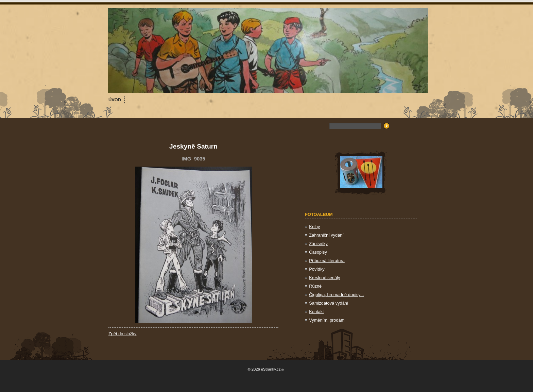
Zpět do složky (123, 334)
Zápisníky (318, 244)
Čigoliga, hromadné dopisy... (336, 295)
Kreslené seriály (324, 278)
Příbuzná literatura (327, 261)
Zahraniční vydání (326, 235)
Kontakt (316, 312)
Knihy (314, 227)
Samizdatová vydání (329, 303)
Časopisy (318, 252)
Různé (315, 286)
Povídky (317, 269)
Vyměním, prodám (327, 320)
